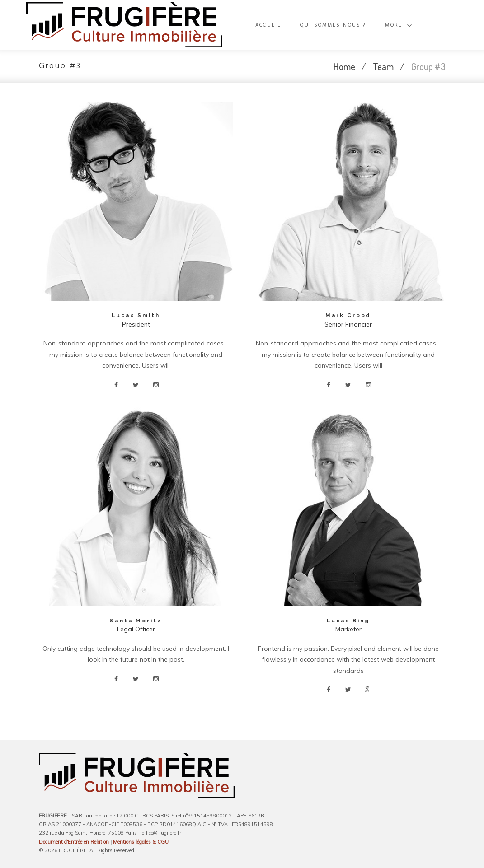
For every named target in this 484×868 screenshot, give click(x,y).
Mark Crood (348, 315)
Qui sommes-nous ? (361, 25)
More (419, 25)
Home (344, 66)
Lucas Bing (348, 621)
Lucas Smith (136, 315)
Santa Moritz (136, 621)
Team (383, 66)
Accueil (299, 25)
